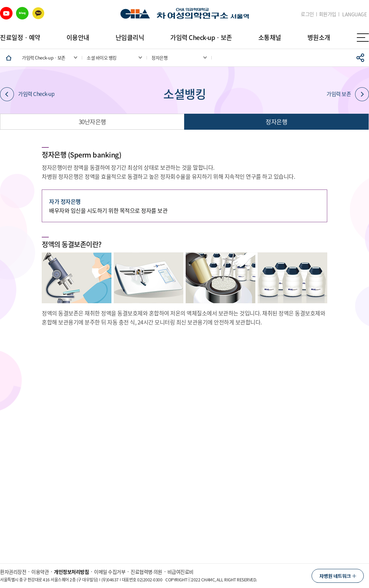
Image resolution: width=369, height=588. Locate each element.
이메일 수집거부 (110, 572)
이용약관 (40, 572)
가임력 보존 (348, 94)
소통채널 (270, 37)
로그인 (307, 14)
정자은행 (276, 122)
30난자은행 (92, 122)
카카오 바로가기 (38, 13)
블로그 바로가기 (22, 13)
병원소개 (319, 37)
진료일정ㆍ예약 (20, 37)
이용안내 (78, 37)
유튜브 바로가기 (6, 13)
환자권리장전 (13, 572)
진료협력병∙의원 (146, 572)
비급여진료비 (180, 572)
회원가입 (328, 14)
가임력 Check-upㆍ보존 (201, 37)
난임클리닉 (130, 37)
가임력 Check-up (27, 94)
